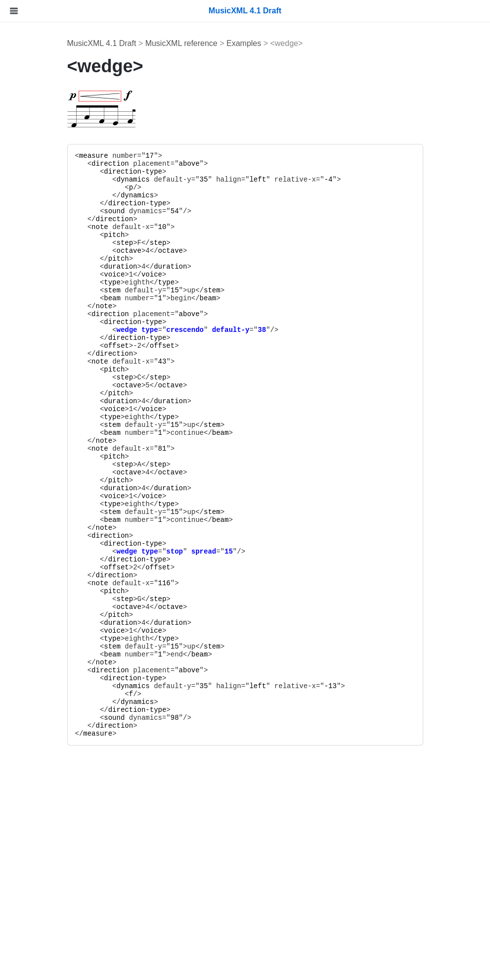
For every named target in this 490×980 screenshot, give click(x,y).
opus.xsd (36, 648)
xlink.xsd (35, 601)
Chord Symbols (47, 220)
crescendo (257, 330)
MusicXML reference (253, 43)
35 (275, 180)
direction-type (205, 172)
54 (246, 211)
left (329, 180)
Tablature (36, 236)
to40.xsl (33, 711)
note (171, 227)
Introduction (33, 126)
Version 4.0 (40, 875)
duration (192, 267)
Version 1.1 (40, 938)
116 (236, 583)
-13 (402, 686)
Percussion (39, 252)
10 (234, 227)
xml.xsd (33, 617)
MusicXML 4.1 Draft (173, 43)
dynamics (204, 180)
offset (188, 346)
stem (184, 290)
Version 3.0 (40, 907)
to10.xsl (33, 790)
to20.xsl (33, 758)
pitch (186, 235)
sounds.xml (40, 679)
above (261, 164)
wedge (198, 330)
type (184, 282)
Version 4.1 (40, 860)
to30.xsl (33, 742)
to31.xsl (33, 726)
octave (200, 251)
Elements (36, 321)
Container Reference (49, 376)
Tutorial (24, 142)
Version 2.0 (40, 922)
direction (181, 164)
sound (186, 211)
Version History (39, 844)
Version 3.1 (40, 891)
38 (334, 330)
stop (246, 552)
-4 (400, 180)
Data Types (40, 337)
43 (234, 362)
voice (186, 275)
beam (184, 298)
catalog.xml (40, 695)
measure (165, 156)
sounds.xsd (40, 664)
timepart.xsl (40, 821)
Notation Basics (47, 205)
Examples (37, 353)
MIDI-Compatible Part (58, 189)
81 (234, 449)
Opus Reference (40, 430)
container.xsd (43, 632)
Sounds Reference (45, 499)
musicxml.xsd (44, 585)
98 (246, 718)
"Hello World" (43, 157)
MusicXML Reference (50, 306)
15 (246, 290)
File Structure (43, 173)
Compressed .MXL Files (62, 267)
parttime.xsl (40, 805)
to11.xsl (33, 774)
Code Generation (50, 283)
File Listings (33, 570)
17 (221, 156)
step (196, 243)
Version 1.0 (40, 954)
